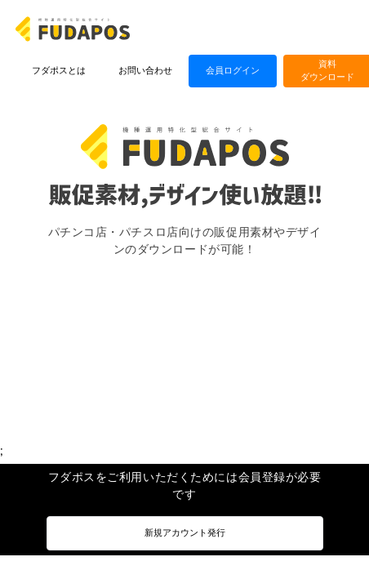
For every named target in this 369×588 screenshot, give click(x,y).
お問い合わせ (145, 71)
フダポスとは (59, 71)
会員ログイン (233, 71)
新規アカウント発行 (185, 533)
